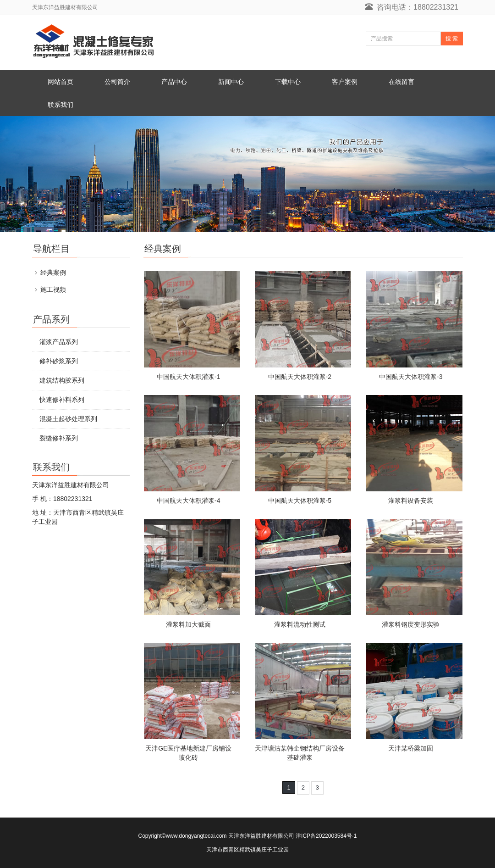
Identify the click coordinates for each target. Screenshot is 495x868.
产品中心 (174, 82)
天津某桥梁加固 (411, 748)
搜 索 (452, 39)
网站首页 (60, 82)
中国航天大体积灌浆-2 (300, 377)
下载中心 (288, 82)
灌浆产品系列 (59, 342)
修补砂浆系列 (59, 361)
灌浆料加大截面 (188, 624)
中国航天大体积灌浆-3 (411, 377)
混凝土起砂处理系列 (68, 419)
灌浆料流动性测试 (300, 624)
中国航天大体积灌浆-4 (188, 501)
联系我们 (60, 105)
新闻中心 (231, 82)
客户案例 (345, 82)
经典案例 (53, 273)
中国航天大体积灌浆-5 (300, 501)
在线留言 (401, 82)
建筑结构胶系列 (62, 380)
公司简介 (117, 82)
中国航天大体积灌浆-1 (188, 377)
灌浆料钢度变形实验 (411, 624)
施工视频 (53, 289)
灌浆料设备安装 (411, 501)
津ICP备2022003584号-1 (326, 836)
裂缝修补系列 (59, 438)
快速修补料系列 (62, 400)
